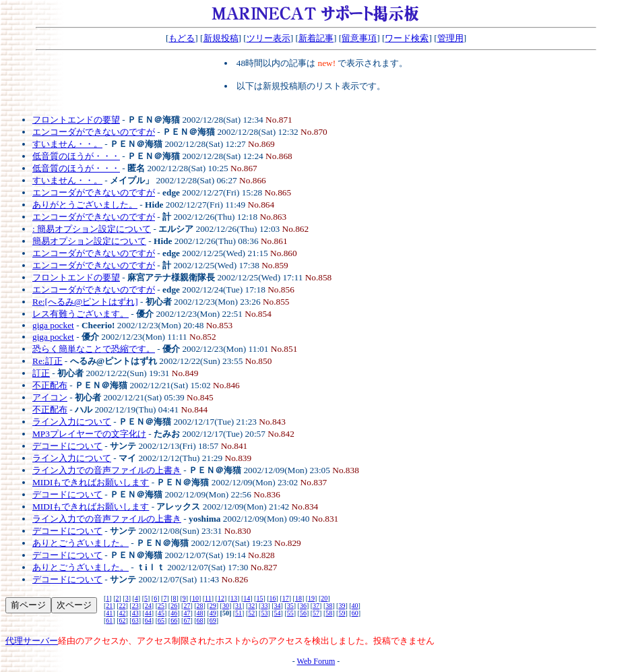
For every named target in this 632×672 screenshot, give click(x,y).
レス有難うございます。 (81, 314)
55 (290, 613)
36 (303, 606)
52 (251, 613)
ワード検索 (407, 38)
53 (264, 613)
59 (342, 613)
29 (213, 606)
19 (311, 598)
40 (355, 606)
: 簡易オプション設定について (92, 229)
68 (200, 620)
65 (161, 620)
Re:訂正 (48, 361)
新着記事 (316, 38)
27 (187, 606)
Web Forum (316, 661)
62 (123, 620)
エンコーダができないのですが (94, 132)
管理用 (450, 38)
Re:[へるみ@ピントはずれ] (85, 302)
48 (200, 613)
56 (303, 613)
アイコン (50, 397)
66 (174, 620)
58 (329, 613)
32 (251, 606)
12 (221, 598)
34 (278, 606)
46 (174, 613)
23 (135, 606)
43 (135, 613)
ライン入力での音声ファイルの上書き (107, 470)
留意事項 (359, 38)
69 (213, 620)
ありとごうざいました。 (81, 543)
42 (123, 613)
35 (290, 606)
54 (278, 613)
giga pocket (53, 325)
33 (264, 606)
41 (109, 613)
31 (239, 606)
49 (213, 613)
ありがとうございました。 (85, 205)
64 (148, 620)
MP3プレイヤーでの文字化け (89, 434)
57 (316, 613)
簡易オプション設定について (89, 241)
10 (195, 598)
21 (109, 606)
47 (187, 613)
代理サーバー (32, 641)
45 (161, 613)
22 (123, 606)
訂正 (41, 373)
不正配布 (50, 385)
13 (234, 598)
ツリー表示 (268, 38)
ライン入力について (72, 422)
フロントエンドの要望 (76, 120)
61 (109, 620)
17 (286, 598)
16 (273, 598)
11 (208, 598)
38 (329, 606)
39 (342, 606)
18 (298, 598)
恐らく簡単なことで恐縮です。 (94, 349)
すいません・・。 (67, 144)
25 (161, 606)
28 (200, 606)
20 (324, 598)
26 (174, 606)
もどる (182, 38)
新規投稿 (221, 38)
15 (259, 598)
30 (226, 606)
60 (355, 613)
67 (187, 620)
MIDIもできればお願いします (91, 482)
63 (135, 620)
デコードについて (67, 446)
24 (148, 606)
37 (316, 606)
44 (148, 613)
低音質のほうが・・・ (76, 156)
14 (247, 598)
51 (239, 613)
